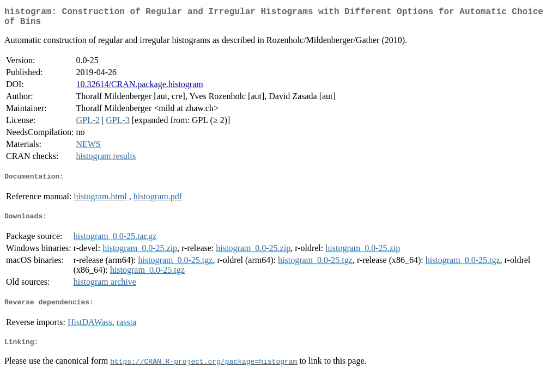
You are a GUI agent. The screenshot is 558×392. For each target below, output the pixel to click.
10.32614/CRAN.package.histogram (139, 88)
